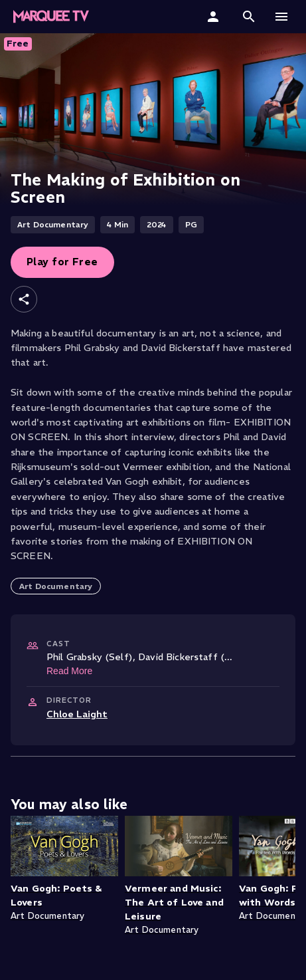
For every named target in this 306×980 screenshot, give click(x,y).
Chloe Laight (77, 714)
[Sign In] (215, 17)
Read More (69, 671)
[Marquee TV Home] (51, 17)
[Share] (24, 299)
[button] (249, 17)
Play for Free (62, 262)
